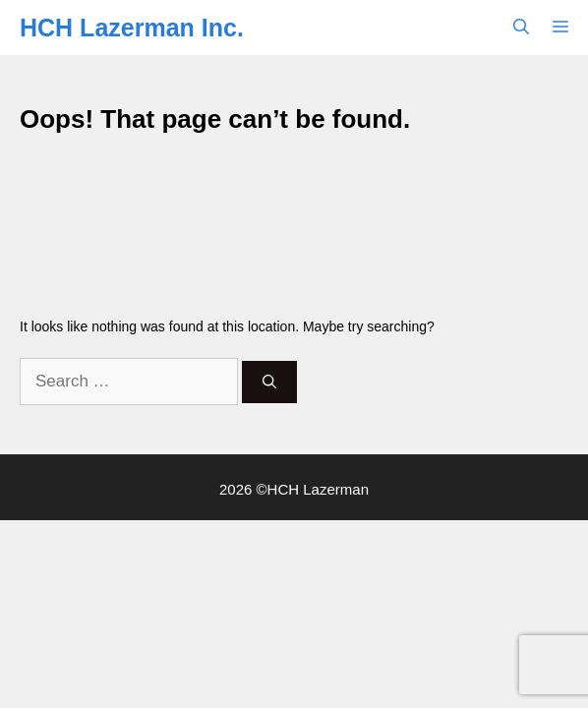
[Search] (269, 382)
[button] (521, 28)
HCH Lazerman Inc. (132, 28)
